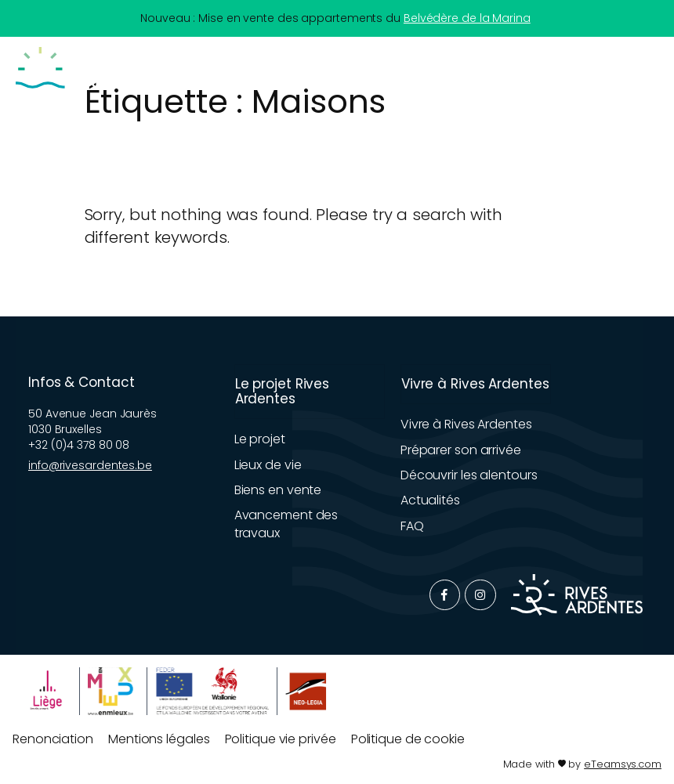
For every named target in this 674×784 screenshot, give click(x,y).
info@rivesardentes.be (90, 465)
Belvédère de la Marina (467, 18)
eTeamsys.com (623, 764)
